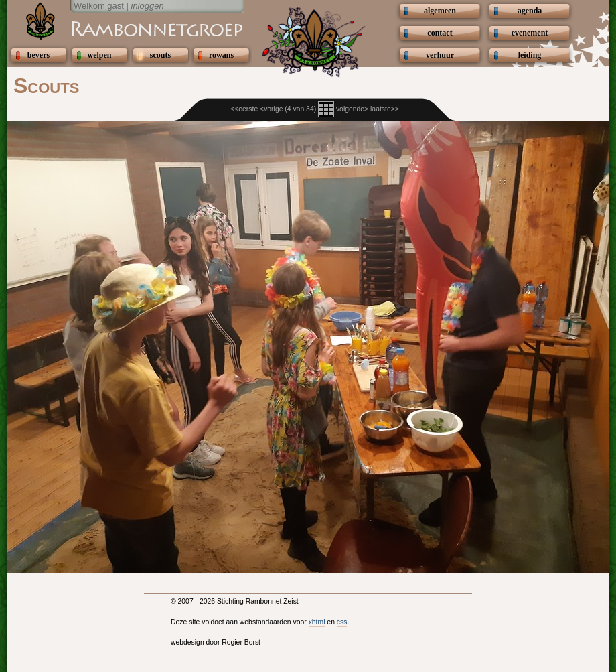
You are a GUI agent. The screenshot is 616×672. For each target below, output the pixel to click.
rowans (221, 55)
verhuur (440, 55)
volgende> (352, 109)
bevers (38, 55)
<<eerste (244, 109)
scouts (160, 55)
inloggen (148, 6)
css (342, 622)
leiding (530, 55)
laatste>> (385, 109)
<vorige (271, 109)
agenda (530, 11)
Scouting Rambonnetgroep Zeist (124, 28)
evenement (530, 33)
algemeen (440, 11)
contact (440, 33)
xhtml (317, 622)
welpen (100, 55)
